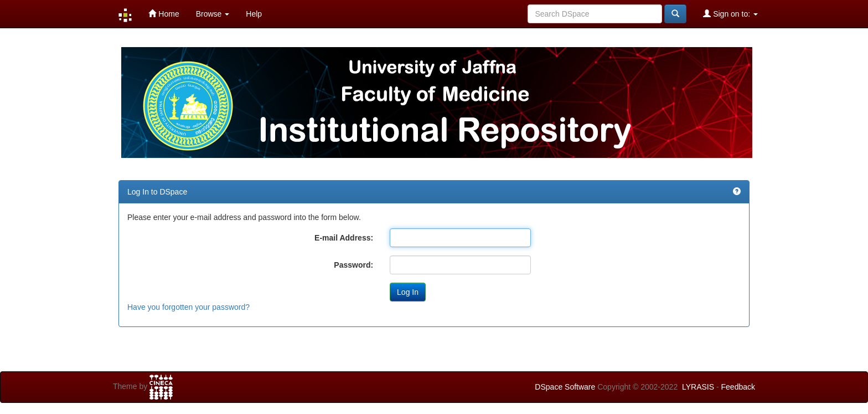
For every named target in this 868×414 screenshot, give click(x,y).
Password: (353, 265)
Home (164, 14)
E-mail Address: (344, 238)
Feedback (738, 387)
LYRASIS (698, 387)
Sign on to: (730, 14)
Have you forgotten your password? (188, 307)
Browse (213, 14)
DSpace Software (565, 387)
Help (254, 14)
